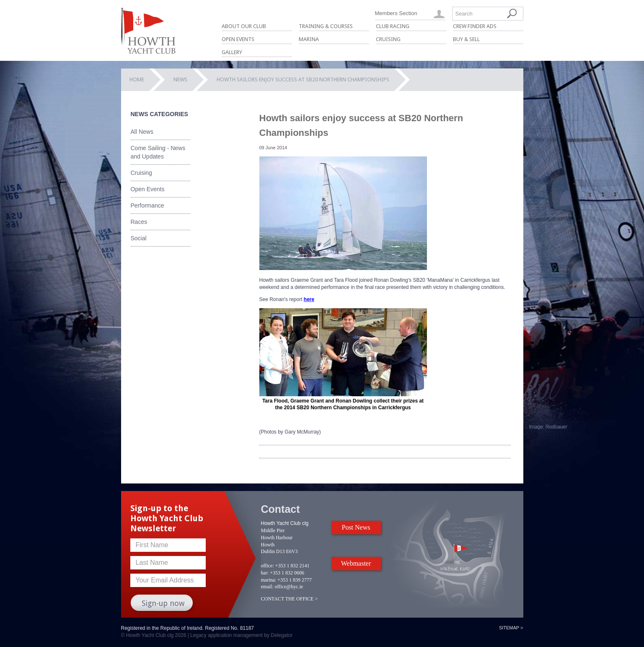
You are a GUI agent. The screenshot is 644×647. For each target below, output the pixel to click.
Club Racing (393, 26)
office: (268, 566)
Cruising (388, 39)
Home (137, 79)
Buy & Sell (466, 39)
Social (139, 238)
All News (142, 132)
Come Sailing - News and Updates (158, 152)
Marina (309, 39)
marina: (269, 580)
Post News (356, 527)
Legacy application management (226, 635)
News (180, 79)
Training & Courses (326, 26)
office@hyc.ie (289, 587)
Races (139, 222)
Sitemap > (511, 628)
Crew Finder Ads (475, 26)
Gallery (232, 52)
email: (267, 587)
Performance (147, 205)
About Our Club (244, 26)
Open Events (238, 39)
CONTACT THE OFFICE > (290, 599)
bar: (265, 573)
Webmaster (356, 563)
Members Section (396, 13)
